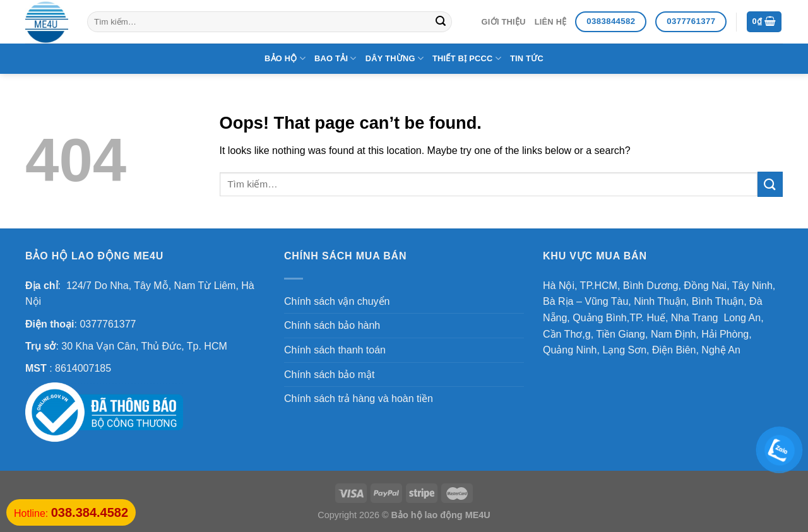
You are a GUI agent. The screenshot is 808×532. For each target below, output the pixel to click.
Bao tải (336, 58)
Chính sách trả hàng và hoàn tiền (359, 399)
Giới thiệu (504, 22)
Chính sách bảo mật (329, 375)
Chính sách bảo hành (332, 325)
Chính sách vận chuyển (337, 301)
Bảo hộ (285, 58)
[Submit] (441, 22)
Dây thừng (395, 58)
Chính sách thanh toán (335, 350)
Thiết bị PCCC (467, 58)
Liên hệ (551, 22)
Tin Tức (527, 58)
